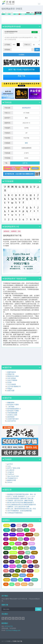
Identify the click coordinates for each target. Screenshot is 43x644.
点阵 (6, 535)
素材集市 (7, 548)
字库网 (14, 641)
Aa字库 (35, 580)
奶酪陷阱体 (11, 402)
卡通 (20, 580)
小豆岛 (21, 553)
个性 (37, 566)
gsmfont (10, 464)
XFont (33, 548)
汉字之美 (13, 539)
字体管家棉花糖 (12, 413)
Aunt (27, 530)
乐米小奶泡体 (12, 378)
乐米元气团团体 (12, 380)
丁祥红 (34, 553)
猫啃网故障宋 (26, 108)
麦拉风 (23, 575)
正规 (6, 566)
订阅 (38, 609)
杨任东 (15, 575)
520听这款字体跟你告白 (15, 513)
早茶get (10, 388)
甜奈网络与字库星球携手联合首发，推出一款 (21, 494)
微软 (31, 584)
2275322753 (8, 626)
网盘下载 (21, 76)
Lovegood (10, 472)
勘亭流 (24, 584)
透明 (37, 50)
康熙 (37, 571)
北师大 (27, 580)
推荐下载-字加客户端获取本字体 (21, 70)
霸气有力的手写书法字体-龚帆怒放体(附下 (21, 502)
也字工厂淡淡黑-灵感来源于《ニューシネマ (21, 496)
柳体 (31, 566)
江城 (6, 557)
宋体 (15, 548)
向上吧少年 (11, 470)
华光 (18, 584)
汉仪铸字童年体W (13, 419)
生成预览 (21, 55)
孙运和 (7, 580)
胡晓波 (32, 544)
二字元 (14, 580)
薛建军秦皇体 (12, 372)
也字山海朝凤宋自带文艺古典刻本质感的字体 (21, 505)
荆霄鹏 (20, 530)
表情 (18, 571)
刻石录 (30, 575)
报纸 (33, 530)
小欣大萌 (13, 553)
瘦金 (32, 557)
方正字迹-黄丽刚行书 (14, 386)
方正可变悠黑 (12, 384)
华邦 (24, 571)
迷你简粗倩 (11, 417)
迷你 (25, 566)
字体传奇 (13, 557)
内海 (25, 544)
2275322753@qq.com (13, 630)
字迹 (20, 548)
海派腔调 (20, 535)
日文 (19, 566)
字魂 (6, 571)
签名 (20, 557)
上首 (35, 562)
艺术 (6, 562)
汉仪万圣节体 (12, 421)
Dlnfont (10, 482)
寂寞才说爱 (11, 390)
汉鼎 (12, 544)
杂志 (26, 548)
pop (13, 525)
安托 (6, 584)
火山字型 (29, 535)
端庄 (24, 562)
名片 (6, 539)
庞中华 (13, 535)
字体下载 (19, 641)
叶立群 (7, 525)
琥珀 (12, 584)
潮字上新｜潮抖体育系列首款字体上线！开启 (21, 509)
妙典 (19, 525)
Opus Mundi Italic (13, 476)
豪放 (6, 544)
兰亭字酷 (7, 575)
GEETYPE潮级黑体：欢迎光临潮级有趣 (19, 511)
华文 (20, 539)
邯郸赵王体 (11, 374)
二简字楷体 (11, 407)
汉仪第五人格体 (12, 415)
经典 (26, 557)
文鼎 (12, 562)
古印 (13, 530)
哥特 (12, 571)
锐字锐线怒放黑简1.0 (14, 409)
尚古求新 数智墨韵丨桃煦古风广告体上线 (20, 498)
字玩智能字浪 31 (13, 478)
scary (9, 466)
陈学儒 (30, 571)
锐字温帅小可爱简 (13, 405)
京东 (26, 539)
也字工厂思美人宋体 (14, 468)
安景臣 (7, 530)
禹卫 (29, 562)
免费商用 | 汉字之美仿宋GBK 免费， (19, 507)
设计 (37, 535)
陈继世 (18, 544)
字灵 (18, 562)
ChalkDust (11, 474)
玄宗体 (9, 382)
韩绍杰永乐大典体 (13, 376)
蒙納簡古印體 (12, 480)
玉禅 (32, 539)
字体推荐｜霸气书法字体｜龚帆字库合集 (20, 500)
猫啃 (26, 143)
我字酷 (13, 566)
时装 (31, 525)
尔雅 (28, 553)
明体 (25, 525)
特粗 (6, 553)
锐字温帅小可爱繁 (13, 411)
